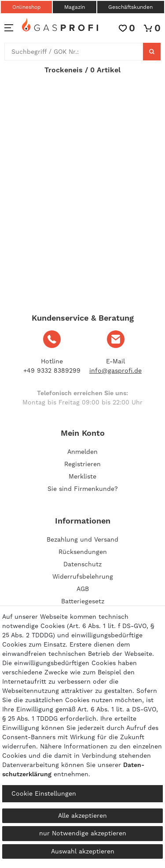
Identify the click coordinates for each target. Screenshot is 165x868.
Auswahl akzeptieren (83, 851)
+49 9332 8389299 (52, 370)
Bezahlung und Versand (82, 539)
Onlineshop (27, 7)
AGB (83, 589)
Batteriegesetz (83, 601)
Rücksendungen (83, 552)
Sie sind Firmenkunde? (83, 489)
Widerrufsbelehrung (83, 576)
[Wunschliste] (127, 28)
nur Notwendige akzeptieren (83, 833)
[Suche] (152, 52)
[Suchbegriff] (74, 52)
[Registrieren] (82, 464)
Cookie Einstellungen (44, 793)
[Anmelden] (82, 452)
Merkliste (82, 476)
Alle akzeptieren (82, 816)
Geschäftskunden (130, 7)
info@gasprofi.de (115, 370)
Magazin (75, 7)
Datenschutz (82, 564)
